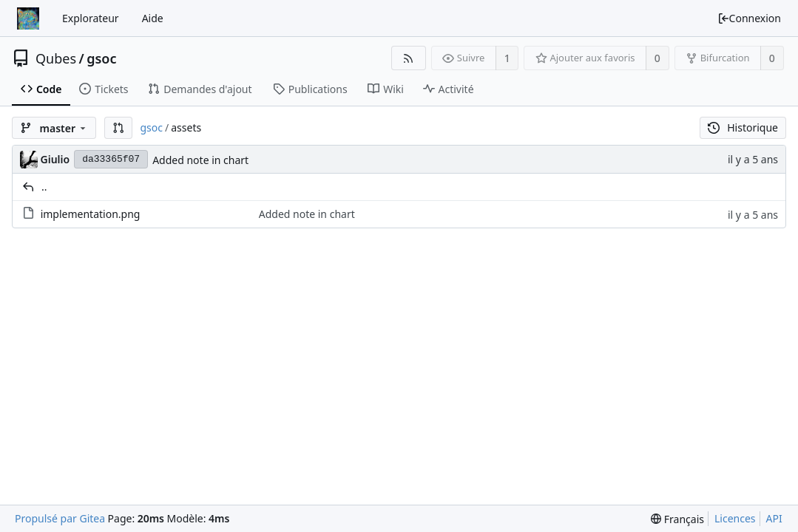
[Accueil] (28, 18)
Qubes (56, 58)
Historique (743, 127)
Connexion (749, 18)
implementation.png (91, 214)
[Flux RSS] (409, 58)
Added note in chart (200, 160)
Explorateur (91, 18)
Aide (153, 18)
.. (44, 187)
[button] (118, 128)
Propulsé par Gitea (60, 518)
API (774, 518)
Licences (735, 518)
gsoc (101, 58)
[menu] (677, 519)
